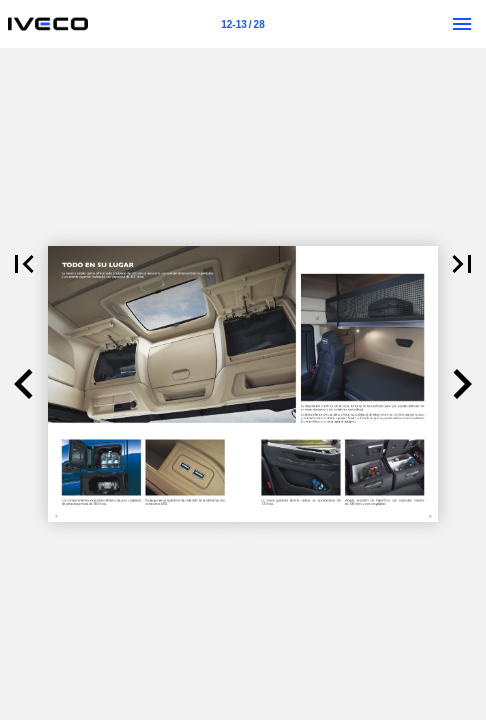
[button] (24, 264)
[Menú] (462, 24)
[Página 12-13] (243, 24)
